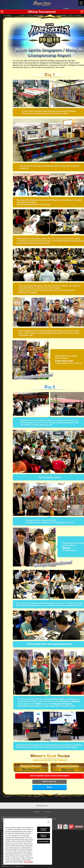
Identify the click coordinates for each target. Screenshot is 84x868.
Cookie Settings (37, 812)
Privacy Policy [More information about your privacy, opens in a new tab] (28, 862)
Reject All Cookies (43, 836)
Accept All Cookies (43, 829)
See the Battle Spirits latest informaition (50, 776)
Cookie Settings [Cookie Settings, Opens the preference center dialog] (43, 842)
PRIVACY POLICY (47, 812)
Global (66, 8)
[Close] (48, 822)
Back (49, 787)
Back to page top (50, 781)
